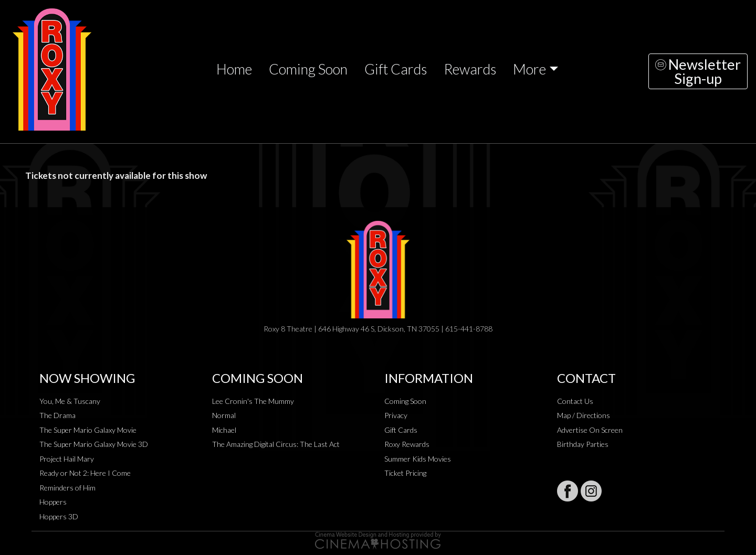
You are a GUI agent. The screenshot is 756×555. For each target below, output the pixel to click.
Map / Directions (584, 415)
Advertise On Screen (590, 430)
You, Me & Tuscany (70, 401)
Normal (224, 415)
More (529, 69)
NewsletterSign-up (698, 71)
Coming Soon (308, 69)
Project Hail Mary (67, 459)
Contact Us (575, 401)
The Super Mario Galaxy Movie (88, 430)
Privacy (396, 415)
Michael (224, 430)
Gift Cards (396, 69)
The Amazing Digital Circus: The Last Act (276, 444)
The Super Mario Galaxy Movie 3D (94, 444)
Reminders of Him (67, 488)
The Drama (57, 415)
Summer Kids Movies (418, 459)
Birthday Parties (583, 444)
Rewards (470, 69)
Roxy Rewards (407, 444)
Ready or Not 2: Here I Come (85, 473)
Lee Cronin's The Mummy (253, 401)
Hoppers (53, 502)
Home (234, 69)
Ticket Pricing (405, 473)
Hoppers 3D (59, 516)
